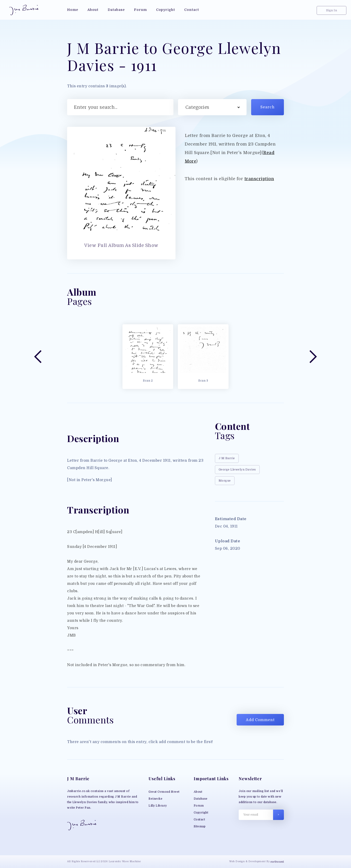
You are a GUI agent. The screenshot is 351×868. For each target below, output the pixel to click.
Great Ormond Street (164, 792)
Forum (199, 806)
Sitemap (200, 826)
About (198, 792)
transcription (259, 179)
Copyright (201, 813)
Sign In (332, 10)
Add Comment (260, 720)
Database (201, 799)
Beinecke (155, 799)
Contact (199, 819)
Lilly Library (158, 806)
